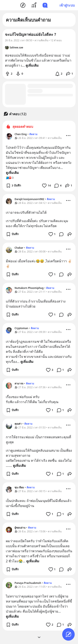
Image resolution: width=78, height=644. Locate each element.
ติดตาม (33, 134)
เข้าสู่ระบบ (67, 5)
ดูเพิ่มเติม (12, 173)
